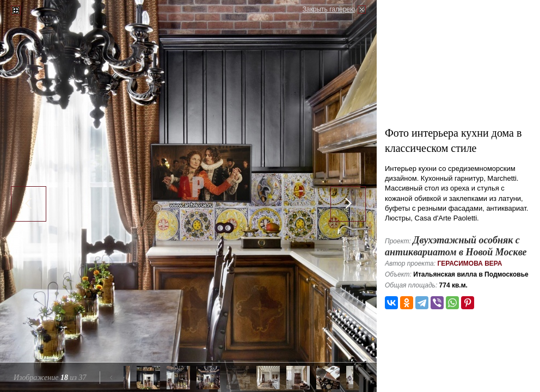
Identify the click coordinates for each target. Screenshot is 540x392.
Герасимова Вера (470, 264)
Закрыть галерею (329, 9)
